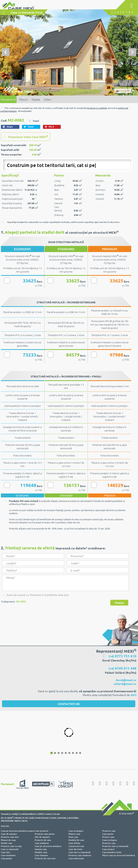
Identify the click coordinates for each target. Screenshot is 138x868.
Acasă (57, 814)
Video (47, 99)
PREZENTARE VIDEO (11, 821)
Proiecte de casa (43, 840)
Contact (49, 814)
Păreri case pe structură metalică (119, 855)
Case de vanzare (9, 834)
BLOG (25, 821)
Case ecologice (76, 831)
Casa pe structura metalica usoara (18, 831)
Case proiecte (42, 831)
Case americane (76, 859)
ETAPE (53, 818)
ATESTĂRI (73, 818)
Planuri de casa (8, 840)
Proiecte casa (109, 843)
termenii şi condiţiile (97, 108)
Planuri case (74, 834)
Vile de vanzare (42, 837)
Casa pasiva (6, 859)
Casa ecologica (110, 840)
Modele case (41, 852)
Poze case (73, 837)
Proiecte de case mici (45, 859)
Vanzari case (41, 849)
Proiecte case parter (45, 834)
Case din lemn (75, 849)
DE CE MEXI (7, 818)
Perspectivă (8, 99)
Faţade (36, 99)
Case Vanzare (41, 855)
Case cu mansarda (10, 849)
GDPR (40, 814)
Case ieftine (74, 843)
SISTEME (62, 818)
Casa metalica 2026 (112, 852)
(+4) (123, 656)
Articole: (5, 826)
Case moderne (42, 843)
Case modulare (8, 855)
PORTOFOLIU (42, 818)
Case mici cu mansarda (79, 852)
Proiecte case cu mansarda (115, 846)
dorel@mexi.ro (126, 680)
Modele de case (76, 840)
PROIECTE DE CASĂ (24, 818)
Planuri (24, 99)
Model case (7, 843)
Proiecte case (109, 831)
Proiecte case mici (10, 837)
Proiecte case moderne (80, 855)
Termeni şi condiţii (9, 814)
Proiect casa (108, 837)
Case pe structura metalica (48, 846)
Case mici (5, 852)
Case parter (108, 834)
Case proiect (108, 849)
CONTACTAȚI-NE (69, 704)
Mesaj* (65, 583)
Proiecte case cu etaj (11, 846)
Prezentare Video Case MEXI (26, 137)
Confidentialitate (28, 814)
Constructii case (76, 846)
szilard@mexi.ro (125, 684)
